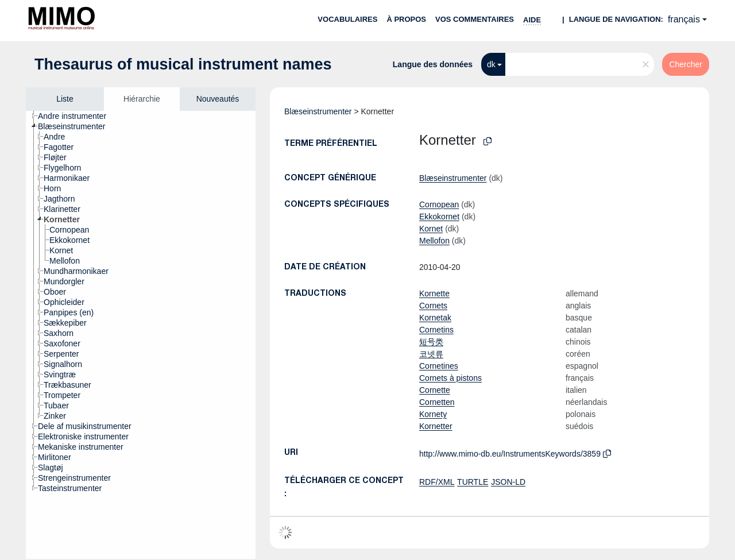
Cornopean (439, 204)
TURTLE (473, 482)
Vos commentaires (475, 19)
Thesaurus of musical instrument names (183, 64)
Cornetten (437, 402)
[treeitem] (77, 116)
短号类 (431, 342)
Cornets (433, 306)
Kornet (431, 229)
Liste (65, 99)
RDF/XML (437, 482)
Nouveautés (218, 99)
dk (491, 64)
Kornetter (436, 426)
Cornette (435, 390)
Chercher (686, 64)
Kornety (433, 414)
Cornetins (436, 330)
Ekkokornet (439, 217)
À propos (406, 19)
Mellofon (434, 241)
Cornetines (439, 366)
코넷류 (431, 354)
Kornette (434, 293)
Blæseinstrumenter (318, 111)
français (684, 19)
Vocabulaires (347, 19)
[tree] (141, 335)
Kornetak (435, 318)
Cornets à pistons (450, 378)
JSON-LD (508, 482)
